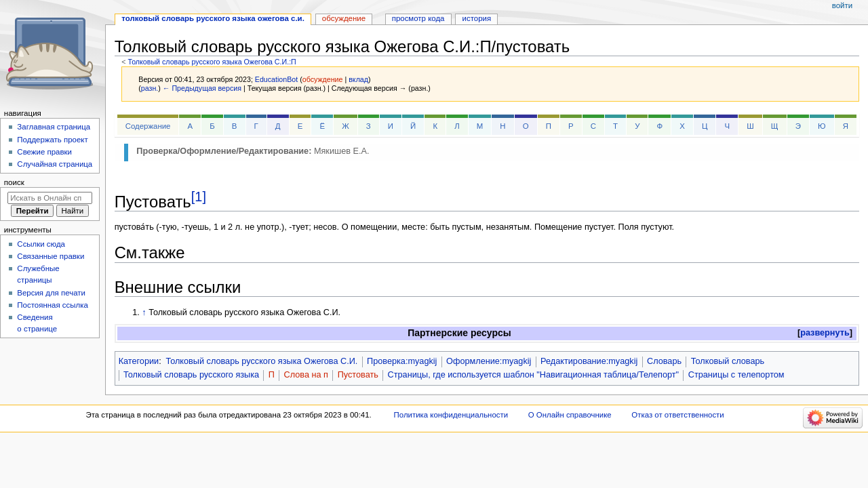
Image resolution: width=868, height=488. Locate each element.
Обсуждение (344, 18)
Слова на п (306, 375)
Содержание (148, 126)
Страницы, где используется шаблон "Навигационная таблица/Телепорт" (533, 375)
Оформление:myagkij (489, 361)
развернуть (825, 333)
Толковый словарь (728, 361)
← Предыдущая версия (202, 88)
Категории (139, 361)
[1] (199, 197)
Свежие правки (44, 152)
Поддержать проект (52, 140)
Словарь (664, 361)
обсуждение (323, 79)
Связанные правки (51, 256)
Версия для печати (51, 293)
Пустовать (358, 375)
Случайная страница (55, 164)
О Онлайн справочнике (570, 415)
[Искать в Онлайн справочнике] (50, 198)
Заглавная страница (54, 127)
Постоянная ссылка (52, 305)
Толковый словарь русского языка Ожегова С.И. (261, 361)
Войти (842, 5)
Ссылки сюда (41, 244)
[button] (825, 333)
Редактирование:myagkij (589, 361)
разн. (150, 88)
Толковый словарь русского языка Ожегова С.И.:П (212, 62)
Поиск (14, 182)
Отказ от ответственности (677, 415)
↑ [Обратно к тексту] (144, 312)
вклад (358, 79)
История (477, 18)
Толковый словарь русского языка (191, 375)
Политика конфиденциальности (451, 415)
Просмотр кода (418, 18)
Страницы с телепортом (736, 375)
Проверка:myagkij (402, 361)
